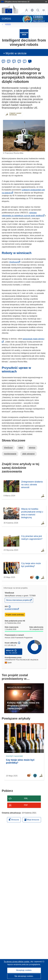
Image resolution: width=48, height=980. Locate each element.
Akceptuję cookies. (24, 970)
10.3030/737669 (11, 609)
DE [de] (4, 61)
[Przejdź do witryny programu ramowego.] (24, 34)
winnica (32, 448)
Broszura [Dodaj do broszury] (14, 819)
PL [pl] (30, 61)
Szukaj (38, 10)
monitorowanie (10, 454)
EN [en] (9, 61)
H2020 (8, 24)
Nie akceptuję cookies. (24, 976)
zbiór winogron (29, 454)
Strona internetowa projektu (18, 601)
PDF (26, 805)
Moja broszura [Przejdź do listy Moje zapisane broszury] (32, 820)
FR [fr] (19, 61)
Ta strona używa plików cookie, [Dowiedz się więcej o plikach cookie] (17, 962)
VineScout (14, 262)
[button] (32, 10)
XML (26, 798)
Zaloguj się (26, 10)
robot (21, 448)
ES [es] (14, 61)
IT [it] (25, 61)
